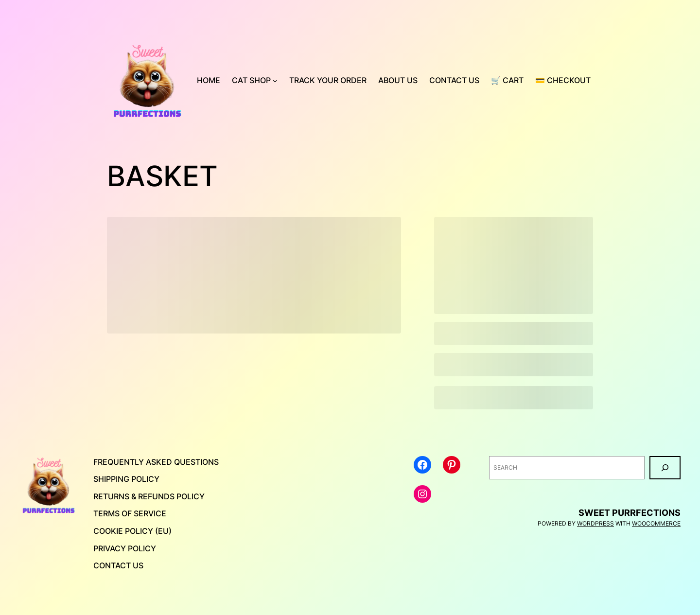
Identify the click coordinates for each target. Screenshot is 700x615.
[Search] (665, 468)
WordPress (595, 523)
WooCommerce (656, 523)
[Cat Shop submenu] (275, 81)
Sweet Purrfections (630, 513)
